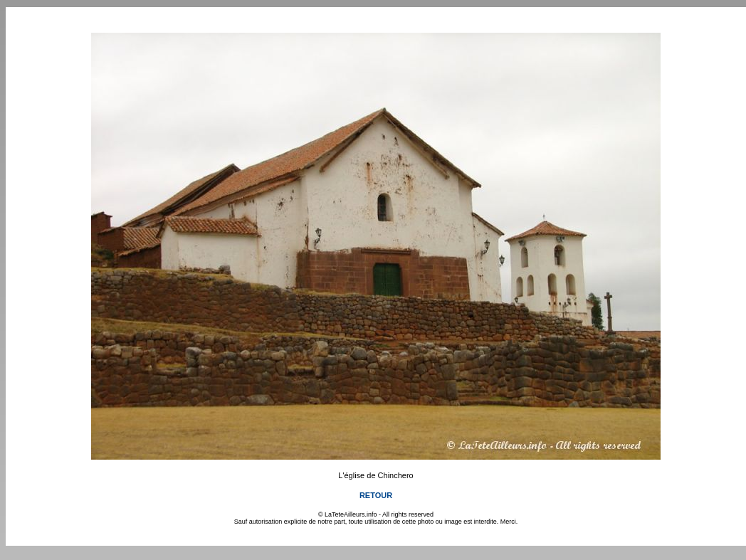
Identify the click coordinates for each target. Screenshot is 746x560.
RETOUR (376, 495)
